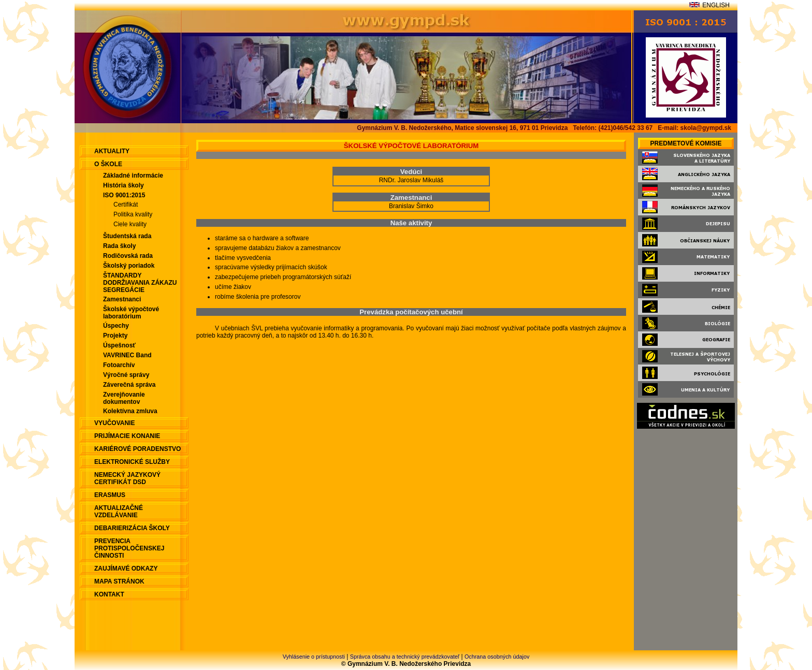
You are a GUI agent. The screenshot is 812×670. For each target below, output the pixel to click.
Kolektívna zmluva (130, 411)
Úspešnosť (119, 345)
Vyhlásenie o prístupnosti (314, 657)
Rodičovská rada (128, 256)
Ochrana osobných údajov (497, 657)
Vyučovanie (114, 423)
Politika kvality (133, 214)
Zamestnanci (122, 299)
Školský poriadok (129, 266)
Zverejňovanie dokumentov (124, 398)
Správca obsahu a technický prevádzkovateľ (405, 657)
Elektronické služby (132, 462)
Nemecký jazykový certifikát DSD (127, 478)
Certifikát (126, 205)
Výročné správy (126, 375)
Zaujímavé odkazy (126, 569)
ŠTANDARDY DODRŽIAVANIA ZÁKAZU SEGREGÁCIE (140, 283)
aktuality (112, 151)
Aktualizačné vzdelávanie (119, 512)
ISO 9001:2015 (124, 195)
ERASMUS (110, 495)
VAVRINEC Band (127, 355)
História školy (124, 185)
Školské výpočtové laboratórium (131, 313)
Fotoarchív (119, 365)
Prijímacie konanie (127, 436)
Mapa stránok (119, 581)
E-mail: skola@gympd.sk (694, 128)
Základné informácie (133, 176)
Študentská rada (127, 236)
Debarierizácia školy (132, 528)
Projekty (115, 336)
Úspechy (116, 326)
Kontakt (109, 594)
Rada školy (119, 246)
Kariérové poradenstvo (137, 449)
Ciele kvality (130, 224)
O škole (108, 164)
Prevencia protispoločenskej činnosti (129, 548)
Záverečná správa (129, 385)
